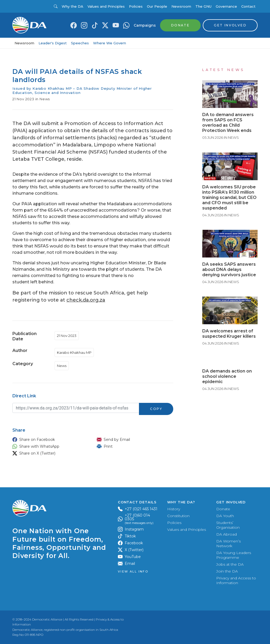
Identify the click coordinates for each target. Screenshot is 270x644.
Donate (223, 509)
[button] (49, 440)
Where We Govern (110, 43)
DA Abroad (226, 534)
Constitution (178, 516)
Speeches (80, 43)
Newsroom (181, 6)
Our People (157, 6)
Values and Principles (106, 6)
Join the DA (227, 571)
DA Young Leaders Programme (234, 555)
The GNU (203, 6)
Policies (136, 6)
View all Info (133, 572)
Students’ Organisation (228, 525)
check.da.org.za (86, 300)
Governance (226, 6)
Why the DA (73, 6)
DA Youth (225, 516)
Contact (248, 6)
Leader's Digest (53, 43)
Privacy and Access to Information (236, 580)
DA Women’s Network (228, 543)
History (174, 509)
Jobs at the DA (230, 564)
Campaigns (145, 25)
